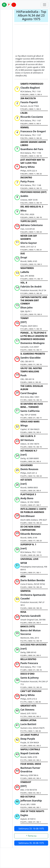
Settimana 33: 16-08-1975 (31, 829)
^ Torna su (31, 836)
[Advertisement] (31, 40)
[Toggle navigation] (45, 5)
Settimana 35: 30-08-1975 (31, 843)
